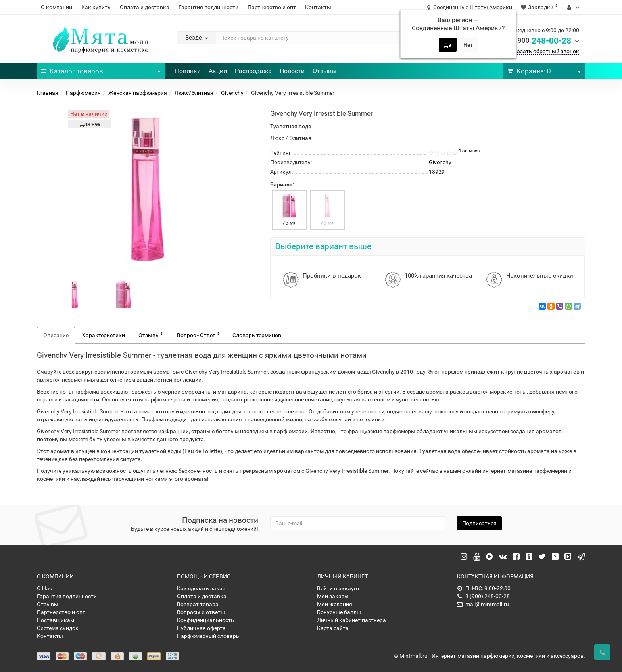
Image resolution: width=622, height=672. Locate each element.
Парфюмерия (83, 93)
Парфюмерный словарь (208, 636)
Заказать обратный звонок (543, 51)
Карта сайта (333, 628)
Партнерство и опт (272, 7)
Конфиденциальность (205, 620)
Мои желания (335, 604)
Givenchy (232, 93)
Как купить (96, 7)
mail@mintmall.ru (483, 604)
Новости (292, 71)
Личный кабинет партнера (351, 620)
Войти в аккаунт (338, 588)
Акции (218, 71)
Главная (48, 93)
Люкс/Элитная (194, 93)
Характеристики (104, 335)
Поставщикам (56, 620)
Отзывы (324, 71)
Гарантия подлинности (208, 7)
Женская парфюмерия (138, 93)
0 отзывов (469, 151)
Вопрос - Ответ (198, 335)
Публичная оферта (201, 628)
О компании (57, 7)
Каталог (101, 69)
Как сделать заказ (201, 588)
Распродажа (253, 71)
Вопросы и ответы (201, 612)
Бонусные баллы (339, 612)
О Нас (44, 588)
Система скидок (58, 628)
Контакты (318, 7)
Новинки (188, 71)
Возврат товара (198, 604)
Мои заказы (333, 596)
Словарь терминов (257, 335)
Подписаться (479, 523)
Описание (56, 335)
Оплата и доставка (145, 7)
